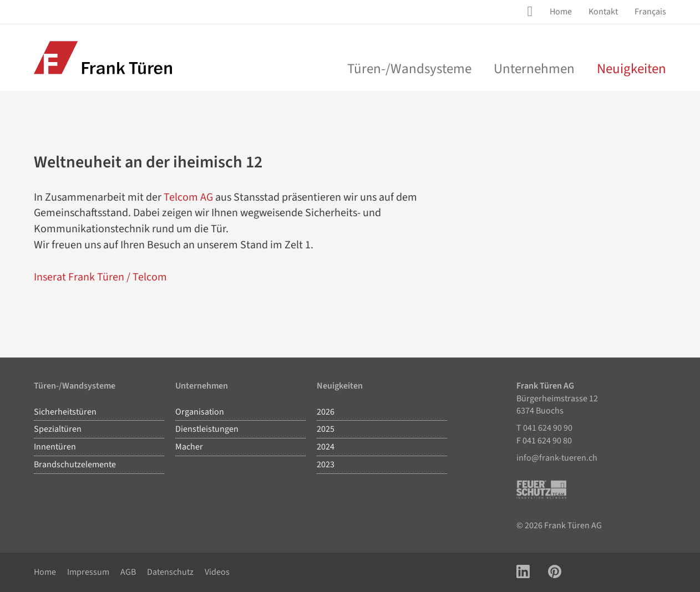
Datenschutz (170, 572)
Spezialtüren (58, 429)
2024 (326, 447)
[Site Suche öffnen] (532, 12)
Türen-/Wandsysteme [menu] (409, 69)
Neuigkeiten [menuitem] (631, 69)
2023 (326, 465)
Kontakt (603, 12)
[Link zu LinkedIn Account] (523, 572)
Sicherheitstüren (65, 412)
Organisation (200, 412)
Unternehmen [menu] (534, 69)
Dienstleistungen (207, 429)
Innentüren (55, 447)
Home (561, 12)
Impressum (88, 572)
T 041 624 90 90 (544, 428)
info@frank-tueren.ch (557, 458)
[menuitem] (561, 12)
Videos (217, 572)
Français (650, 12)
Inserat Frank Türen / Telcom (100, 277)
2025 (326, 429)
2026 (326, 412)
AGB (128, 572)
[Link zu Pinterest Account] (555, 572)
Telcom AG (188, 197)
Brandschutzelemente (75, 465)
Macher (189, 447)
